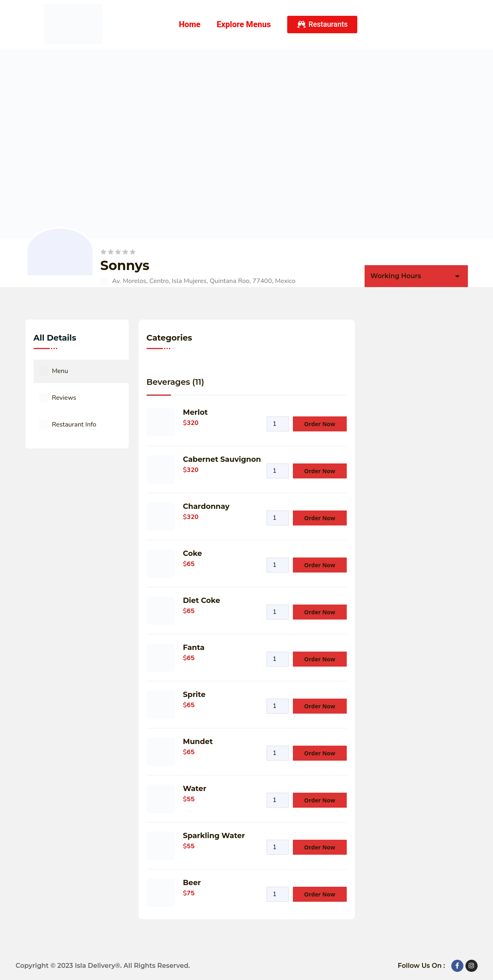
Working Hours (396, 276)
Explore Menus (244, 24)
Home (190, 24)
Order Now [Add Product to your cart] (320, 424)
